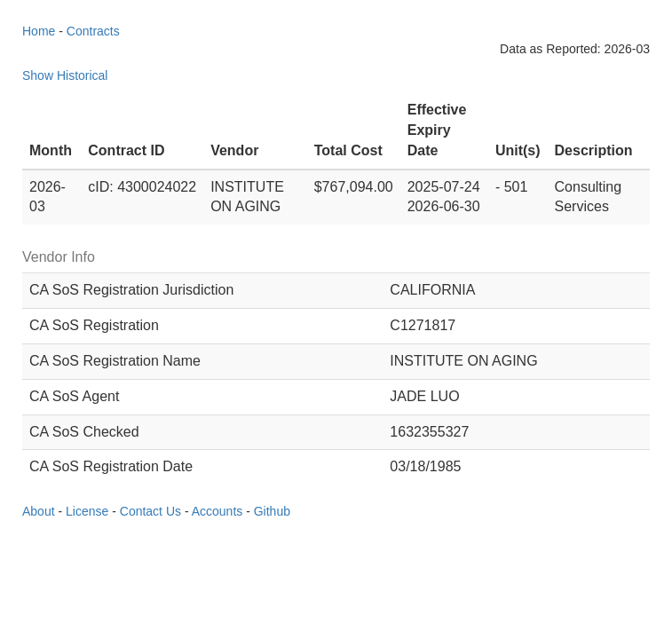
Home (39, 31)
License (87, 511)
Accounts (217, 511)
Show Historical (65, 75)
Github (272, 511)
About (39, 511)
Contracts (93, 31)
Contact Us (150, 511)
